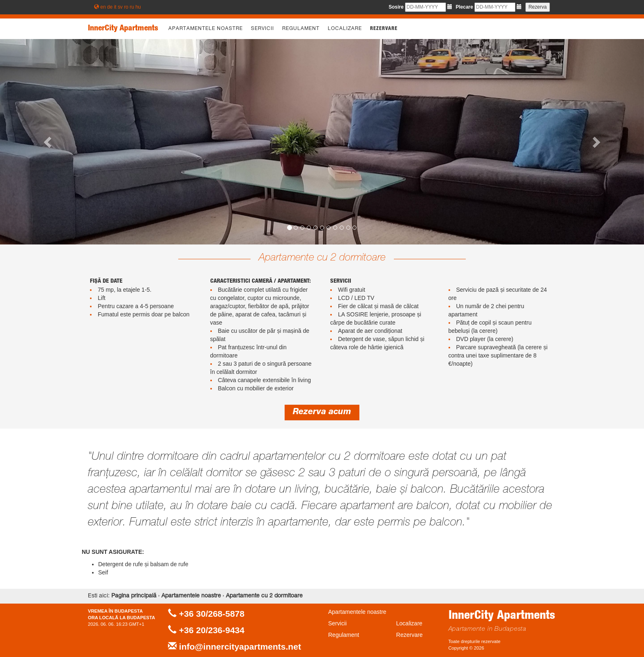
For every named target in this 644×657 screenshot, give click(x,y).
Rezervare (384, 29)
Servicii (262, 29)
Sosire (396, 7)
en (103, 7)
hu (138, 7)
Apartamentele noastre (206, 29)
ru (132, 7)
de (110, 7)
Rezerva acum (322, 413)
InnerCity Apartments (123, 29)
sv (120, 7)
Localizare (345, 29)
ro (126, 7)
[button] (48, 142)
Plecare (464, 7)
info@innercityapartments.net (240, 647)
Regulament (301, 29)
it (115, 7)
